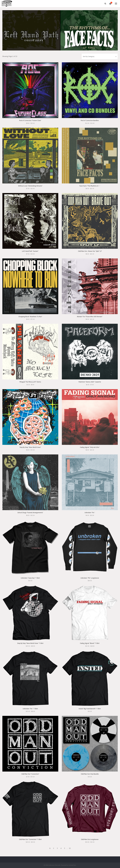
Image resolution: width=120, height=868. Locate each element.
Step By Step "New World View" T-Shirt (30, 643)
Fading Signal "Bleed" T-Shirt (90, 643)
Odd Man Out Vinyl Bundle (90, 774)
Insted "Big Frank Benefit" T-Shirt (90, 709)
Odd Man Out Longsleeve (90, 839)
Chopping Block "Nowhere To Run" (30, 317)
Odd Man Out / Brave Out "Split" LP (90, 251)
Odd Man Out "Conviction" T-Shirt (30, 839)
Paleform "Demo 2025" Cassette (90, 382)
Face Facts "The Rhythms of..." (90, 186)
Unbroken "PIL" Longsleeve (90, 578)
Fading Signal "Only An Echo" (90, 447)
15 (70, 848)
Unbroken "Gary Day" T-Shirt (30, 578)
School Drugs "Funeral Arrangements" (30, 513)
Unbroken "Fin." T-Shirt (30, 709)
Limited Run (72, 865)
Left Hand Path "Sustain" (30, 251)
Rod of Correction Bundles (90, 120)
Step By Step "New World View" (30, 447)
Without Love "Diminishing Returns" (30, 186)
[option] (60, 30)
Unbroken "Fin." (90, 513)
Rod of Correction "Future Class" (30, 120)
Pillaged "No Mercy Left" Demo (30, 382)
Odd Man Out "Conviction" (30, 774)
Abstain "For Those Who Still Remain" (90, 317)
